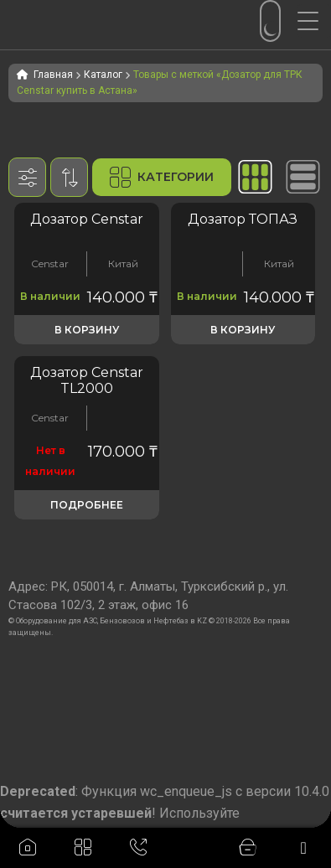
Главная (53, 75)
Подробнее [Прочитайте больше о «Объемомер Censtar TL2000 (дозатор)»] (87, 505)
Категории (162, 177)
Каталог (103, 75)
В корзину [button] (87, 330)
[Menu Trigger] (314, 21)
